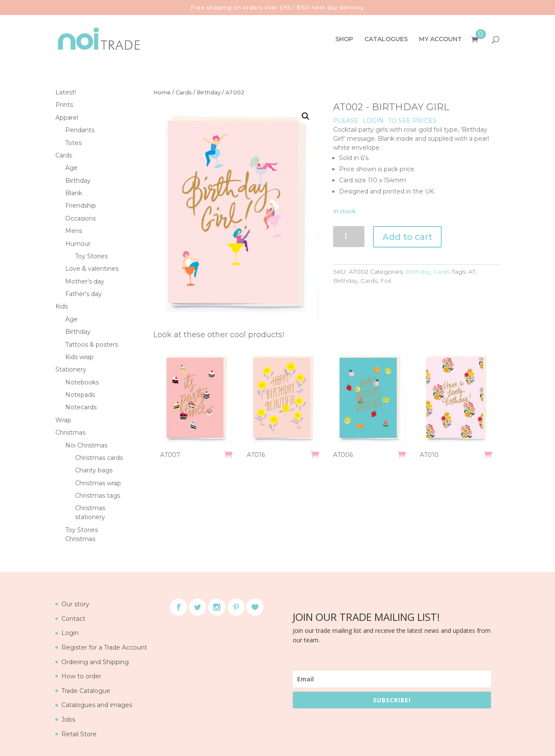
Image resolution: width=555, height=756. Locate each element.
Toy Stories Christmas (82, 534)
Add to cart (407, 237)
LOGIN (373, 121)
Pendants (80, 130)
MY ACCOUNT (440, 39)
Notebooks (82, 382)
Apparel (67, 118)
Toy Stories (91, 256)
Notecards (81, 407)
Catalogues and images (97, 705)
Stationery (71, 369)
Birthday (209, 92)
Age (71, 168)
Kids (62, 306)
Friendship (81, 206)
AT (472, 272)
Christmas (70, 432)
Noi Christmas (86, 445)
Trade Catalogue (86, 691)
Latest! (66, 92)
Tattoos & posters (92, 345)
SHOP (344, 39)
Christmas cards (99, 458)
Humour (78, 244)
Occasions (80, 218)
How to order (81, 676)
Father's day (83, 294)
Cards (184, 92)
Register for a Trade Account (104, 647)
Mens (74, 231)
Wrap (63, 420)
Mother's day (85, 281)
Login (70, 633)
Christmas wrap (98, 483)
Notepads (80, 395)
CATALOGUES (386, 39)
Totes (73, 143)
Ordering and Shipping (95, 662)
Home (162, 92)
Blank (74, 193)
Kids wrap (79, 357)
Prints (64, 105)
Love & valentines (92, 269)
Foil (386, 281)
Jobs (68, 720)
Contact (73, 619)
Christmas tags (98, 496)
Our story (75, 604)
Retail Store (79, 734)
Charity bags (94, 470)
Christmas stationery (90, 513)
